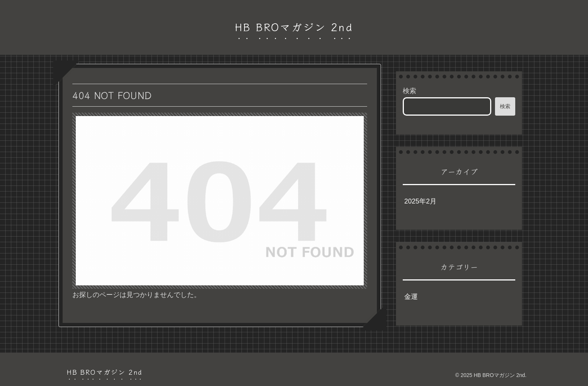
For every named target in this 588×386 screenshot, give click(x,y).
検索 (409, 91)
